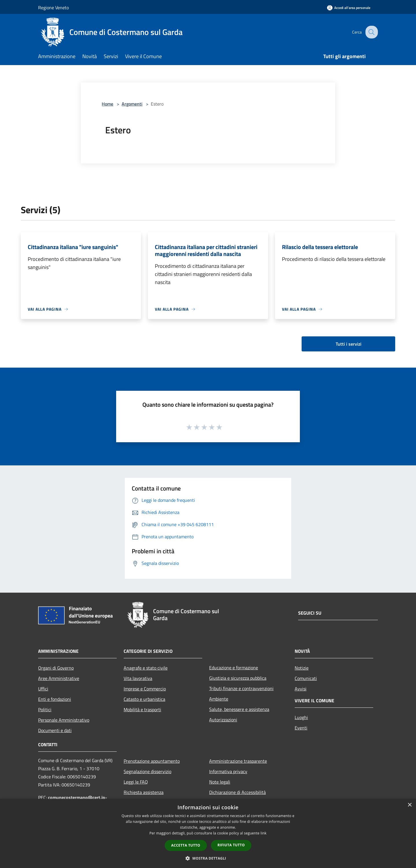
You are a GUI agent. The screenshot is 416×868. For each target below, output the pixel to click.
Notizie (302, 668)
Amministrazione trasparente (238, 761)
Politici (45, 709)
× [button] (409, 805)
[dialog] (208, 833)
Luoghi (301, 717)
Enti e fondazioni (55, 699)
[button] (208, 858)
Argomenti (132, 104)
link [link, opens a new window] (264, 833)
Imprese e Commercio (145, 689)
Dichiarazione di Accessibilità (237, 792)
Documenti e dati (55, 730)
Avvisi (301, 689)
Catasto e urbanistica (144, 699)
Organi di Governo (56, 668)
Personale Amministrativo (64, 720)
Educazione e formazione (234, 668)
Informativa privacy (228, 771)
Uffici (43, 689)
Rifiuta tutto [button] (231, 845)
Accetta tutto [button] (186, 845)
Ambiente (219, 699)
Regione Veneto (53, 8)
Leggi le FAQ (136, 782)
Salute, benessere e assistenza (239, 709)
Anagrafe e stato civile (146, 668)
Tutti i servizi (349, 344)
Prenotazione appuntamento (152, 761)
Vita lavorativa (138, 678)
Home (107, 104)
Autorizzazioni (223, 720)
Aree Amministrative (59, 678)
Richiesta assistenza (144, 792)
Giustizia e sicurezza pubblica (238, 678)
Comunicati (306, 678)
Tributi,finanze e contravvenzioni (241, 688)
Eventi (301, 728)
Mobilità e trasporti (142, 709)
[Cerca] (371, 32)
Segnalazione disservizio (147, 771)
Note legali (220, 782)
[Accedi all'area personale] (349, 8)
